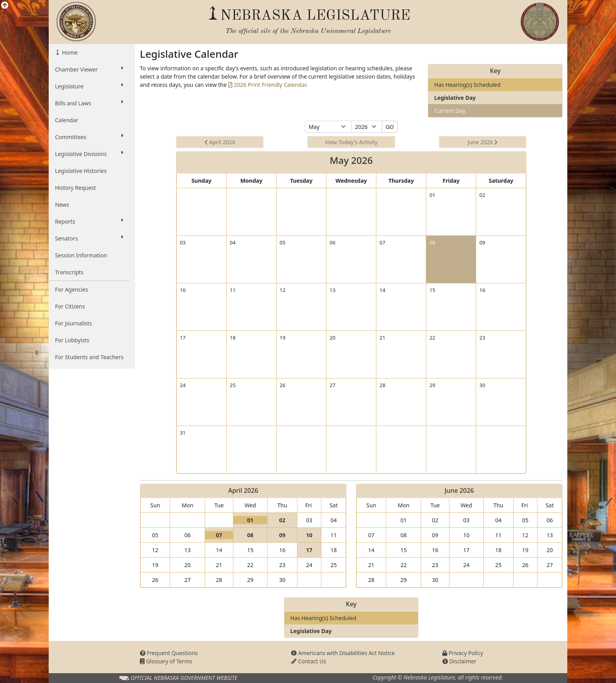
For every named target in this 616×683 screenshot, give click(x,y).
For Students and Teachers (89, 357)
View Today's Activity (351, 142)
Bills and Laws (89, 103)
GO (390, 127)
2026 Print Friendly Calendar (267, 85)
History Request (75, 188)
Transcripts (69, 272)
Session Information (81, 255)
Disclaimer (459, 661)
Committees (89, 137)
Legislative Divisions (89, 154)
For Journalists (73, 323)
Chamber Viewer (89, 69)
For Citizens (70, 306)
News (62, 205)
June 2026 (483, 142)
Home (69, 52)
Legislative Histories (81, 171)
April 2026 (220, 142)
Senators (89, 238)
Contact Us (309, 661)
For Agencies (71, 289)
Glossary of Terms (166, 661)
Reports (89, 221)
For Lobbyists (72, 340)
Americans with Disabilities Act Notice (343, 653)
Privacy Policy (463, 653)
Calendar (67, 120)
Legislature (89, 86)
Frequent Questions (169, 653)
